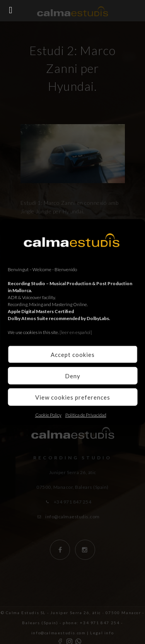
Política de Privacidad (86, 415)
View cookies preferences (73, 397)
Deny (73, 376)
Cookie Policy (48, 415)
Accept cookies (73, 354)
